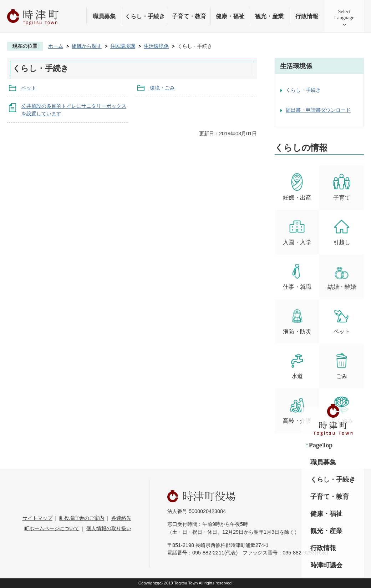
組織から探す (87, 46)
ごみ (342, 365)
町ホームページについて (52, 528)
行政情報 (307, 16)
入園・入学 (297, 232)
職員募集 (104, 16)
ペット (29, 88)
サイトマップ (37, 518)
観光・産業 (269, 16)
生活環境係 (156, 46)
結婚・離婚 (342, 276)
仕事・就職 (297, 276)
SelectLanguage (344, 14)
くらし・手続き (145, 16)
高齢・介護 (297, 410)
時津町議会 (326, 565)
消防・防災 (297, 321)
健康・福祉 (230, 16)
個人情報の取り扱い (109, 528)
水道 (297, 365)
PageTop (321, 445)
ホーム (56, 46)
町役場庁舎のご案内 (82, 518)
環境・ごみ (162, 88)
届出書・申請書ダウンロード (318, 110)
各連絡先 (121, 518)
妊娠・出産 (297, 187)
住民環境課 (123, 46)
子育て (342, 187)
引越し (342, 232)
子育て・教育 (189, 16)
